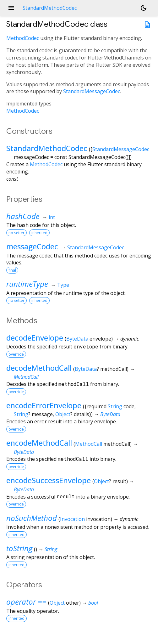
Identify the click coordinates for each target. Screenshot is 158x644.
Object (63, 414)
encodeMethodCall (39, 443)
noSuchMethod (32, 518)
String (115, 406)
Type (63, 285)
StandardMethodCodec (47, 148)
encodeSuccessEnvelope (49, 480)
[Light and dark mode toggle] (144, 8)
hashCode (23, 216)
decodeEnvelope (35, 338)
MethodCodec (23, 38)
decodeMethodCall (39, 368)
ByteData (77, 339)
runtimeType (27, 284)
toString (19, 548)
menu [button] (11, 8)
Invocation (72, 519)
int (52, 217)
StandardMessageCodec (92, 91)
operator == (26, 602)
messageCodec (32, 246)
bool (93, 603)
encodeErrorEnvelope (44, 405)
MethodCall (26, 377)
